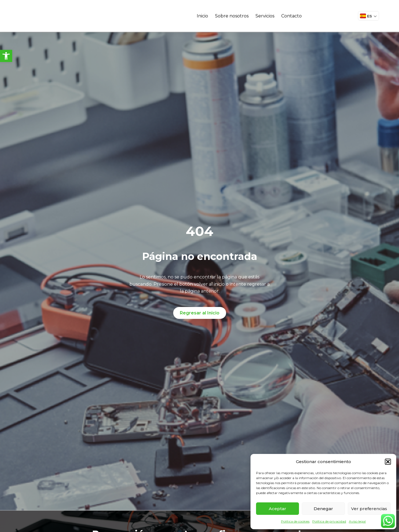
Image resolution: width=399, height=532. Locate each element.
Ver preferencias (369, 509)
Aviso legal (357, 521)
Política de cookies (295, 521)
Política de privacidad (329, 521)
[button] (6, 56)
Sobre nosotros (232, 16)
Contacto (291, 16)
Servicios (265, 16)
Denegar (323, 509)
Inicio (202, 16)
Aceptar (277, 509)
